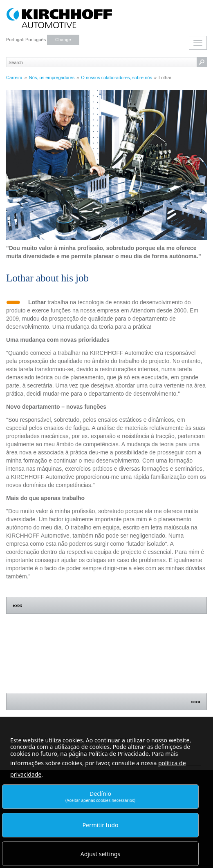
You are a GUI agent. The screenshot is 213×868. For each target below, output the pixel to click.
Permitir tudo (101, 825)
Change (63, 40)
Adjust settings (101, 854)
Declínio (100, 796)
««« (17, 605)
